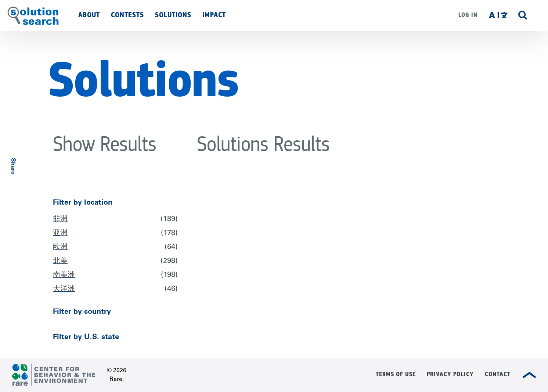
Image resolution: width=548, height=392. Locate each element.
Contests (127, 15)
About (89, 15)
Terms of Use (396, 374)
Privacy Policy (450, 374)
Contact (498, 374)
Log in (468, 15)
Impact (214, 15)
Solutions (173, 15)
